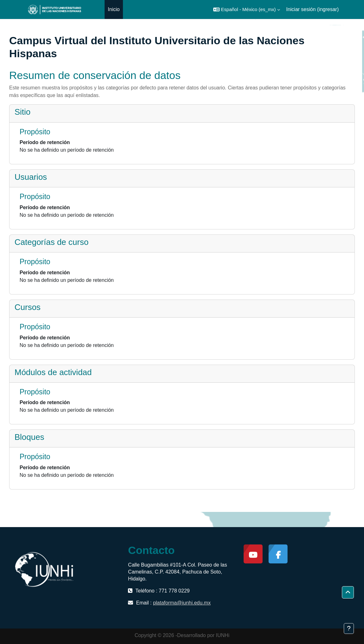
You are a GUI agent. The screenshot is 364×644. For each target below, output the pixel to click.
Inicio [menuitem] (114, 9)
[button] (246, 9)
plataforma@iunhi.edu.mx (182, 603)
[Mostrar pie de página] (349, 629)
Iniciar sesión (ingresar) (312, 9)
